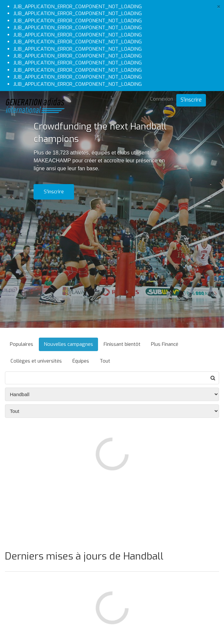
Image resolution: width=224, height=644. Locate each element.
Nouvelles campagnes (68, 344)
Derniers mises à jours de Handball (84, 556)
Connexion (162, 99)
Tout (105, 361)
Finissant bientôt (122, 344)
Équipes (81, 361)
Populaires (22, 344)
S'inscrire (191, 100)
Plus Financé (165, 344)
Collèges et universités (36, 361)
